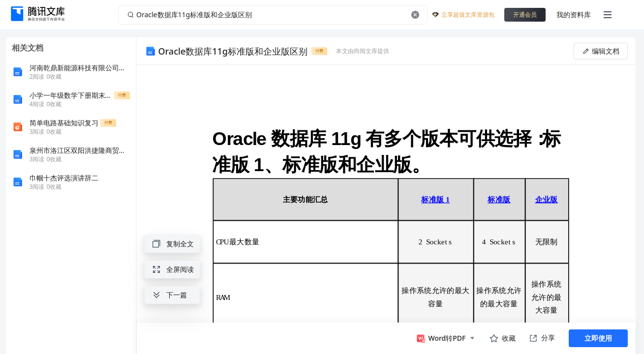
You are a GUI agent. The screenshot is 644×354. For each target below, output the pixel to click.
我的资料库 (574, 15)
